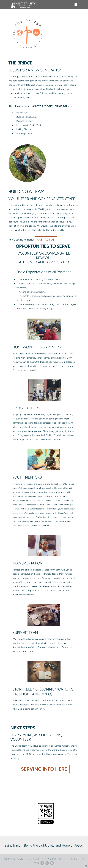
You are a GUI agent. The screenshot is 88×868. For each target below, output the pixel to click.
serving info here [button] (44, 769)
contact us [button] (46, 240)
